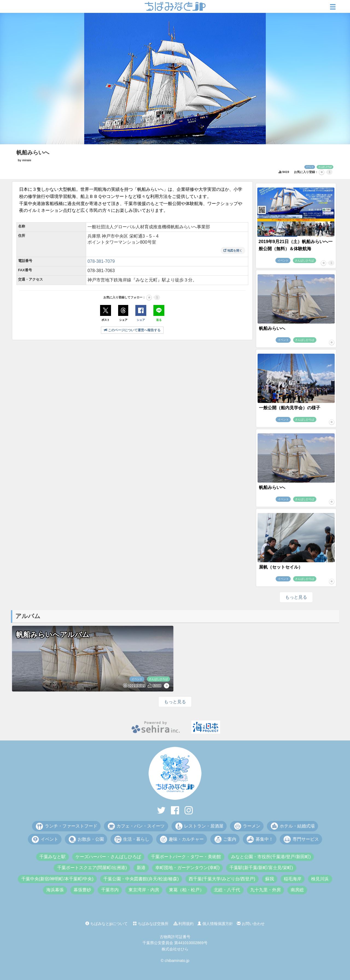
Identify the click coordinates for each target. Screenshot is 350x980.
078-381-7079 (101, 261)
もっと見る (296, 597)
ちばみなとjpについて (107, 924)
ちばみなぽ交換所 (151, 924)
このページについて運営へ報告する (132, 330)
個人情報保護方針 (215, 924)
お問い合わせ (251, 924)
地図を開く (233, 250)
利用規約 (184, 924)
